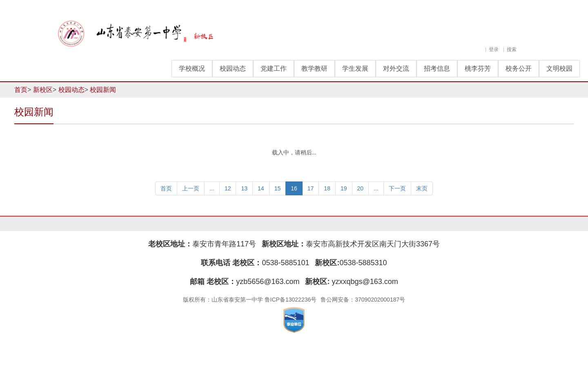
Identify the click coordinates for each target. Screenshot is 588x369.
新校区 (43, 90)
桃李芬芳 (478, 68)
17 (311, 188)
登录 (494, 49)
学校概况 (192, 68)
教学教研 (314, 68)
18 (327, 188)
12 (228, 188)
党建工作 (274, 68)
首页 (21, 90)
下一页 (397, 188)
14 (261, 188)
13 (244, 188)
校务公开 (519, 68)
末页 (422, 188)
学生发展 (355, 68)
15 (278, 188)
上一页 (191, 188)
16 (294, 188)
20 (361, 188)
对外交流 (396, 68)
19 (344, 188)
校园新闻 (103, 90)
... (212, 188)
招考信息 (437, 68)
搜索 (512, 49)
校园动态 (233, 68)
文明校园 (559, 68)
